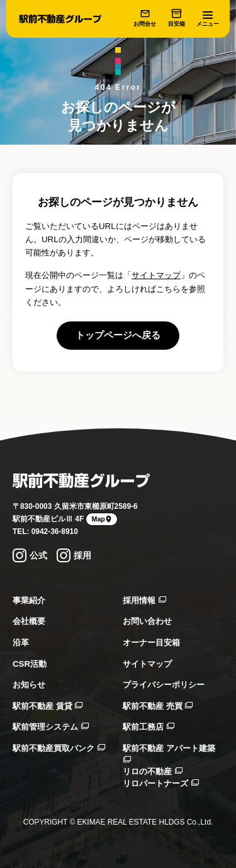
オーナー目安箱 (151, 643)
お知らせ (29, 685)
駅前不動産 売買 (158, 706)
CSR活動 (30, 664)
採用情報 (144, 600)
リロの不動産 (153, 771)
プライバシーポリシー (164, 685)
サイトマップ (156, 275)
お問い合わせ (147, 621)
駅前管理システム (51, 727)
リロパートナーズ (161, 783)
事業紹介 (29, 600)
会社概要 (29, 621)
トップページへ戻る (118, 335)
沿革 (21, 643)
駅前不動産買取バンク (59, 748)
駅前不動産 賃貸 (48, 706)
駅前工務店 (149, 727)
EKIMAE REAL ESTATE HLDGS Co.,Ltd (144, 822)
